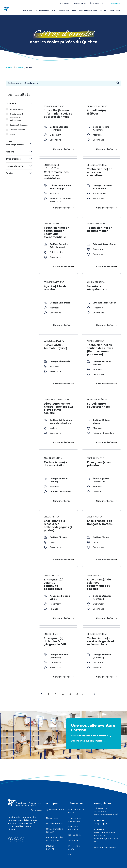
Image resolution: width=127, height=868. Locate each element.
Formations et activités (88, 10)
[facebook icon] (11, 828)
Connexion (115, 3)
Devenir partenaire (51, 836)
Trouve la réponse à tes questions (89, 725)
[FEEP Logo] (6, 9)
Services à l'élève (17, 130)
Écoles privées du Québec (46, 10)
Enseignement (16, 114)
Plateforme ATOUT (74, 836)
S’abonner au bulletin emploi (86, 730)
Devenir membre (55, 812)
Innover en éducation (68, 10)
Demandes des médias (105, 836)
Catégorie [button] (11, 103)
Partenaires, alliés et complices (55, 828)
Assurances (65, 3)
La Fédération (27, 10)
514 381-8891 (100, 800)
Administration (16, 109)
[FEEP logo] (25, 794)
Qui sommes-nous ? (55, 800)
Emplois (103, 10)
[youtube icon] (17, 828)
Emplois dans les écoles (76, 800)
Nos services (52, 807)
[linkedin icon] (22, 828)
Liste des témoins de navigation (91, 864)
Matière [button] (10, 152)
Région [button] (10, 173)
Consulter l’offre (63, 149)
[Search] (105, 3)
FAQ (70, 843)
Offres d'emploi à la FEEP (55, 819)
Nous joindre (80, 3)
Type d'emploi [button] (14, 159)
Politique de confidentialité (64, 864)
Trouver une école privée (75, 808)
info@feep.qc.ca (102, 812)
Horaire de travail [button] (15, 166)
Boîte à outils (115, 10)
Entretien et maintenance (16, 119)
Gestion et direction (19, 125)
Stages (13, 134)
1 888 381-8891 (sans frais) (107, 803)
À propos (94, 3)
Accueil (9, 67)
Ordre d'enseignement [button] (15, 143)
